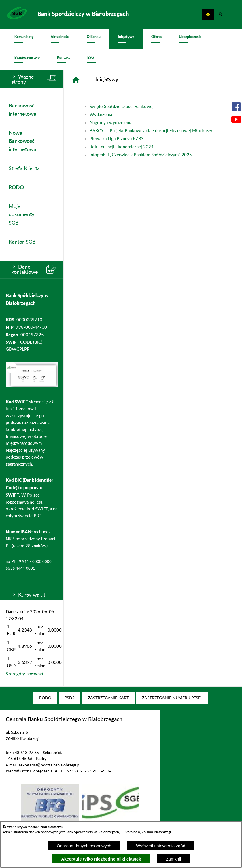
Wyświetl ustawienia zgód (161, 846)
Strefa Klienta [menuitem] (24, 169)
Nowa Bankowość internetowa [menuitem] (22, 142)
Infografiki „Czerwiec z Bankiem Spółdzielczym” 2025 (141, 155)
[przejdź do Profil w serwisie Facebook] (236, 107)
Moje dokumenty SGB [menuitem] (21, 215)
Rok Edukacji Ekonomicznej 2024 (122, 147)
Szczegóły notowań (24, 674)
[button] (208, 14)
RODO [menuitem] (16, 188)
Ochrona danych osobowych (84, 846)
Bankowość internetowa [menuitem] (22, 110)
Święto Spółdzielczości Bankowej (122, 107)
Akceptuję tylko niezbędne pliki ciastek (101, 859)
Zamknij (174, 859)
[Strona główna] (76, 80)
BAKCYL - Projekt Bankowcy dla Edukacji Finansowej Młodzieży (151, 131)
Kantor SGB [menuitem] (22, 242)
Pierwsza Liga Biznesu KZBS (117, 139)
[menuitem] (24, 39)
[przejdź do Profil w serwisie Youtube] (236, 119)
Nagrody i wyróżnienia (111, 123)
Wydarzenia (101, 115)
